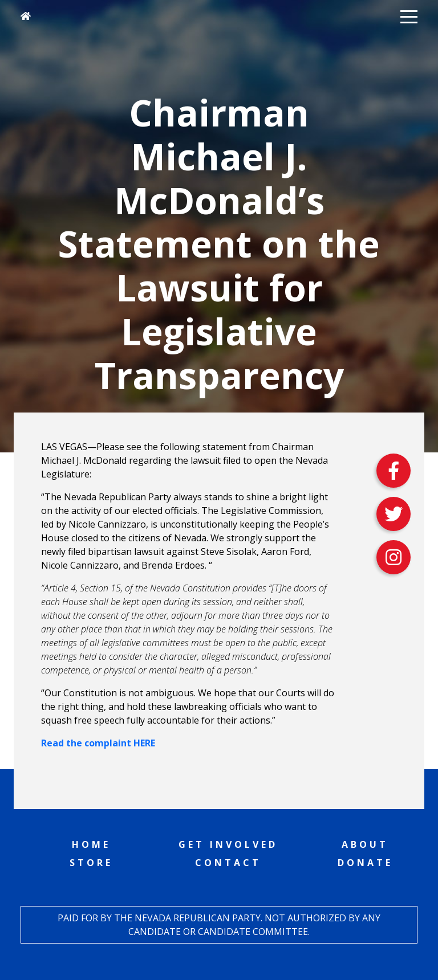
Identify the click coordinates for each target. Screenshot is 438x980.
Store (91, 863)
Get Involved (228, 844)
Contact (228, 863)
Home (91, 844)
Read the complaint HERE (98, 743)
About (365, 844)
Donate (365, 863)
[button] (409, 16)
